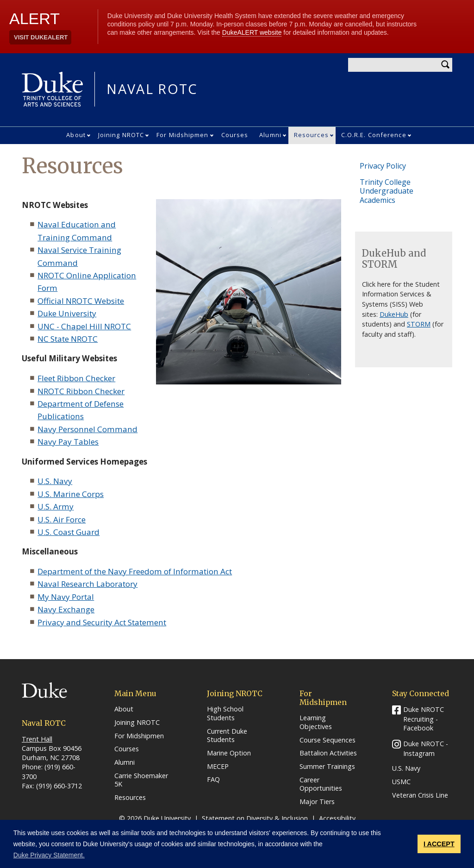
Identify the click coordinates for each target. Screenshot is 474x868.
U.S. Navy (55, 481)
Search (445, 65)
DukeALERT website (252, 32)
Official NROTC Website (81, 301)
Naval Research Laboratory (87, 584)
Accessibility (337, 818)
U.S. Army (56, 506)
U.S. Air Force (62, 519)
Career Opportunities (321, 784)
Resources (311, 135)
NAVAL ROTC (152, 89)
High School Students (225, 714)
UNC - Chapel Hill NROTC (84, 326)
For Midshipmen (182, 135)
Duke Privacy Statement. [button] (49, 855)
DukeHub (394, 314)
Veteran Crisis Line (420, 795)
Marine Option (229, 753)
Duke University (67, 313)
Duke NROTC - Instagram (426, 748)
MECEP (218, 767)
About (76, 135)
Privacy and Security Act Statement (102, 622)
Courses (235, 135)
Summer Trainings (327, 767)
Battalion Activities (328, 753)
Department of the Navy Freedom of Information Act (135, 571)
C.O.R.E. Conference (374, 135)
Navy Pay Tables (68, 442)
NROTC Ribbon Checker (81, 391)
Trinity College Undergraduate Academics (387, 191)
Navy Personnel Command (87, 429)
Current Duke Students (227, 736)
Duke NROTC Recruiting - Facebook (424, 719)
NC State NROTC (68, 339)
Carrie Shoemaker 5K (141, 780)
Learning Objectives (316, 722)
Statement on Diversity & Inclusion (255, 818)
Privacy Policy (383, 166)
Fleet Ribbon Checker (76, 378)
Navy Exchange (66, 609)
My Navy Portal (66, 597)
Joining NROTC (121, 135)
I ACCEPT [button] (439, 844)
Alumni (270, 135)
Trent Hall (37, 739)
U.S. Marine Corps (71, 494)
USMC (401, 782)
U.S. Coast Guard (69, 532)
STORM (419, 324)
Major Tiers (317, 802)
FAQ (213, 780)
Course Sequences (327, 740)
